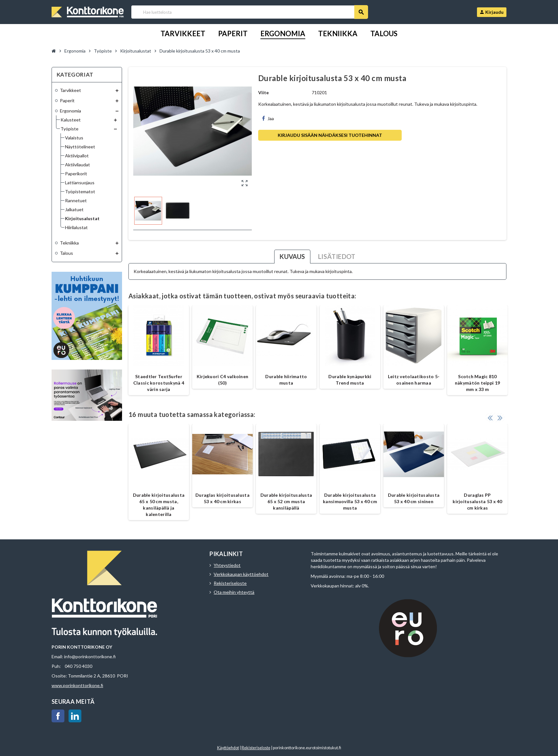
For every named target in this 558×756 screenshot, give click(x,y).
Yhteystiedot (227, 565)
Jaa (268, 118)
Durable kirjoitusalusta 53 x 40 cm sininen (414, 498)
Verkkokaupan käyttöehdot (241, 574)
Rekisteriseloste (230, 583)
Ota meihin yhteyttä (234, 592)
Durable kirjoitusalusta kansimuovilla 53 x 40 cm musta (350, 501)
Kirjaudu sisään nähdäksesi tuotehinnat (330, 135)
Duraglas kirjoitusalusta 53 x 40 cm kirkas (222, 498)
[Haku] (249, 12)
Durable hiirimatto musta (286, 380)
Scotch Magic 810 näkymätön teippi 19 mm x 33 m (477, 383)
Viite (263, 92)
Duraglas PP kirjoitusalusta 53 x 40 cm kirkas (477, 501)
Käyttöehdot (228, 748)
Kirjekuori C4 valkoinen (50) (222, 380)
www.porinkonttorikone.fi (77, 685)
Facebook (58, 716)
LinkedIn (75, 716)
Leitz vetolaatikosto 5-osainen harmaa (414, 380)
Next (500, 418)
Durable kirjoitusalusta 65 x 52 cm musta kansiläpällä (286, 501)
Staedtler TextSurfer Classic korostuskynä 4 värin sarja (159, 383)
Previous (490, 418)
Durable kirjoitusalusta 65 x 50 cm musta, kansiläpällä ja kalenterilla (159, 505)
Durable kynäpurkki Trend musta (350, 380)
